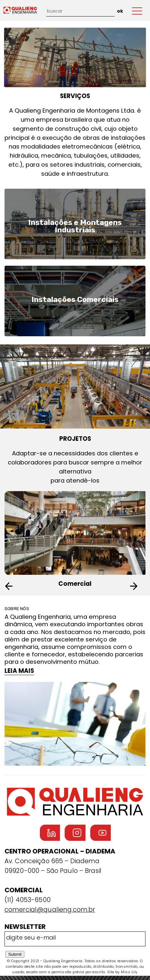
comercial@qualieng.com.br (50, 909)
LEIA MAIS (19, 671)
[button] (137, 586)
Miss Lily (129, 972)
